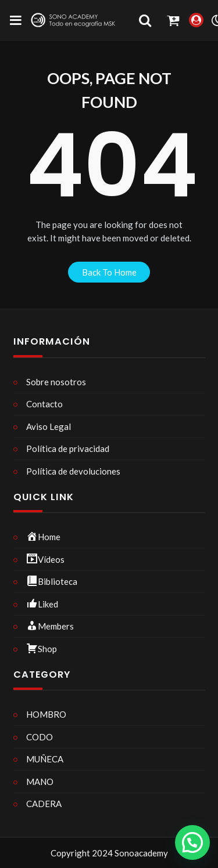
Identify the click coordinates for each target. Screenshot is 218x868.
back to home (109, 272)
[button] (192, 842)
